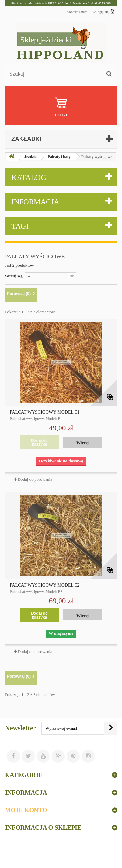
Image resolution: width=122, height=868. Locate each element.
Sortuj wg (14, 276)
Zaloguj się (103, 11)
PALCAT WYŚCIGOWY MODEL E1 (45, 412)
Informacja (35, 202)
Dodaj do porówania (35, 479)
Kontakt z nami (77, 12)
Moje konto (26, 810)
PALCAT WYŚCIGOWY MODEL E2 (45, 585)
